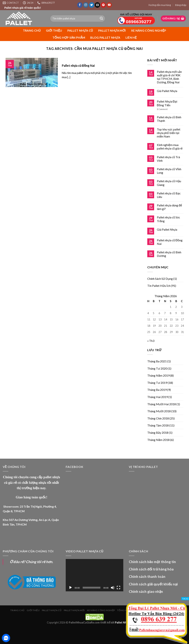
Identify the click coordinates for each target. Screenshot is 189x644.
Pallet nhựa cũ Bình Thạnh (169, 119)
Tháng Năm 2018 (158, 440)
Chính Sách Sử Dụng (160, 279)
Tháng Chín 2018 (158, 418)
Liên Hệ (131, 37)
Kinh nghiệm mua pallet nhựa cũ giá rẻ (170, 147)
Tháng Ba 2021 (157, 361)
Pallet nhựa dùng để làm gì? (169, 207)
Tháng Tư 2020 (157, 368)
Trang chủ (32, 30)
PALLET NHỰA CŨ (80, 30)
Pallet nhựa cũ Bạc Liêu (169, 195)
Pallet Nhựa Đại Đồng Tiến (167, 103)
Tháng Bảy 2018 (158, 433)
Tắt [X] (185, 599)
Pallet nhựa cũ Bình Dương (169, 254)
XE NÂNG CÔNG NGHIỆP (149, 30)
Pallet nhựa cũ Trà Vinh (168, 159)
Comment (162, 109)
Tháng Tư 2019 (157, 383)
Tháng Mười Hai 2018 (162, 404)
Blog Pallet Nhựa (105, 37)
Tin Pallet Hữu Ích (159, 286)
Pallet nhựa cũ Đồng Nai (170, 242)
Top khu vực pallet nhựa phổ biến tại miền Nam (169, 133)
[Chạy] (71, 588)
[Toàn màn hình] (118, 588)
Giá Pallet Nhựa (167, 91)
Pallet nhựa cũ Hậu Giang (169, 183)
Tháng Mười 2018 (159, 411)
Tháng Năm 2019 (158, 375)
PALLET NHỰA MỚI (112, 30)
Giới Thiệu (54, 30)
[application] (94, 575)
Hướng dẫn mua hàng (160, 5)
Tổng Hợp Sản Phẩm (69, 37)
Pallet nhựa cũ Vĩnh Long (169, 171)
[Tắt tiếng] (113, 588)
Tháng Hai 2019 (158, 397)
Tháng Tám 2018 (158, 425)
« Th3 (151, 341)
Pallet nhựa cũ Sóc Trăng (169, 219)
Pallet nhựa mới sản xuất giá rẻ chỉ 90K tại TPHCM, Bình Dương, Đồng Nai (169, 77)
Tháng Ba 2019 (157, 390)
